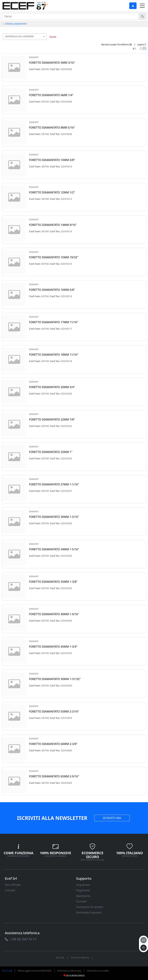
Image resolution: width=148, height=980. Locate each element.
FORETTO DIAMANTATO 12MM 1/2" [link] (52, 192)
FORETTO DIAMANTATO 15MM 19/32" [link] (54, 257)
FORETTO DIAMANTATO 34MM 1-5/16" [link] (54, 549)
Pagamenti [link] (83, 890)
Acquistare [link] (83, 885)
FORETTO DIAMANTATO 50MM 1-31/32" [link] (55, 679)
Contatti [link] (10, 890)
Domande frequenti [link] (89, 913)
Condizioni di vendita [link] (90, 907)
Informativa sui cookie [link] (98, 971)
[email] (143, 940)
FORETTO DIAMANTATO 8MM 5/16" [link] (52, 128)
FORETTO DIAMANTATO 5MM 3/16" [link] (52, 63)
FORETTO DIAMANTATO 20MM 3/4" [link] (52, 387)
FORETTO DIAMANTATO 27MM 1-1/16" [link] (54, 484)
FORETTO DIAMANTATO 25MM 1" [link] (51, 452)
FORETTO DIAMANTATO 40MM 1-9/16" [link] (54, 614)
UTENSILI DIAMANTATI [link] (14, 24)
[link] (25, 5)
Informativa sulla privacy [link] (69, 971)
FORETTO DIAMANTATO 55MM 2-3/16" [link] (54, 712)
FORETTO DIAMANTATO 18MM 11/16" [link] (54, 355)
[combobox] (25, 37)
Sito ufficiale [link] (13, 885)
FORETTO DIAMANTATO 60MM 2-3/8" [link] (53, 744)
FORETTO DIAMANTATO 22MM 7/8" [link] (52, 420)
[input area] (70, 16)
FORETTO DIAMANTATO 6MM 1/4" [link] (51, 95)
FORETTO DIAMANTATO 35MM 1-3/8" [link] (53, 582)
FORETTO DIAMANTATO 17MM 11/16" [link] (54, 322)
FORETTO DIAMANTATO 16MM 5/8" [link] (52, 290)
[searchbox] (45, 41)
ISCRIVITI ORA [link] (112, 818)
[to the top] (143, 948)
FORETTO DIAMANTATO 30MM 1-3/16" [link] (54, 517)
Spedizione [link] (83, 896)
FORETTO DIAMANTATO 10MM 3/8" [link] (52, 160)
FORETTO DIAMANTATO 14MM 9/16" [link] (53, 225)
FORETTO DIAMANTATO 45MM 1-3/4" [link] (53, 647)
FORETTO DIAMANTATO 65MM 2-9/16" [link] (54, 776)
